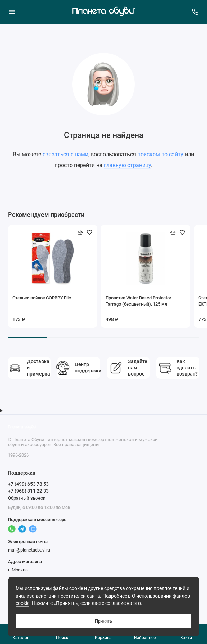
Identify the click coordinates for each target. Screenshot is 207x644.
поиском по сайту (160, 154)
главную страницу (127, 165)
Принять (103, 621)
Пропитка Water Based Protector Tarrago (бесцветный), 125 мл (138, 301)
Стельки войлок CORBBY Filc (42, 298)
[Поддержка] (196, 12)
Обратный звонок (27, 498)
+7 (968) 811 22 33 (28, 491)
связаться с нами (65, 154)
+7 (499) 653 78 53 (28, 484)
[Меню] (12, 12)
